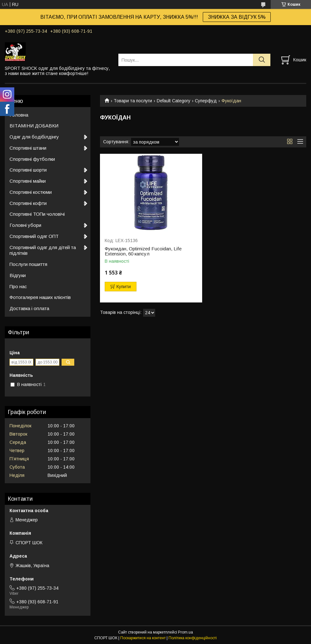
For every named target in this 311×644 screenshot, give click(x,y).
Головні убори (25, 225)
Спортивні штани (28, 148)
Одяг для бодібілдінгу (34, 137)
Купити (124, 287)
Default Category (174, 101)
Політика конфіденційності (193, 638)
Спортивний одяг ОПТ (34, 236)
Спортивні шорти (28, 170)
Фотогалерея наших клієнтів (40, 297)
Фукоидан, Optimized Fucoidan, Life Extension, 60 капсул (143, 251)
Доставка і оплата (29, 308)
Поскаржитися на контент (143, 638)
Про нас (18, 286)
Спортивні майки (28, 181)
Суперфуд (206, 101)
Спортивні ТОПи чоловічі (37, 214)
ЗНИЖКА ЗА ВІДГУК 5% (237, 17)
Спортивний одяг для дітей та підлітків (43, 250)
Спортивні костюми (31, 192)
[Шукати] (262, 60)
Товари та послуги (133, 101)
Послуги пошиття (28, 264)
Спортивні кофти (28, 203)
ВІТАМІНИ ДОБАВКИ (34, 126)
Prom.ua (185, 632)
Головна (19, 115)
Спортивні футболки (32, 159)
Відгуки (18, 275)
